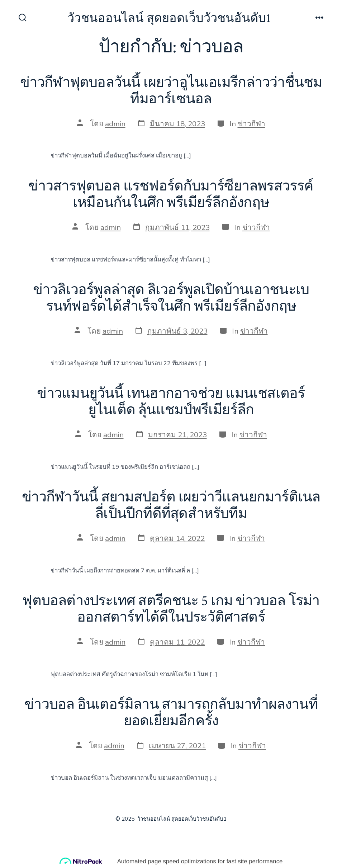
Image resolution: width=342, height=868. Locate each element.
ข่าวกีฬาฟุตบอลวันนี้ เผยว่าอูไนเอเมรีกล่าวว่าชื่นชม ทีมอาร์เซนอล (171, 91)
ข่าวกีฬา (251, 124)
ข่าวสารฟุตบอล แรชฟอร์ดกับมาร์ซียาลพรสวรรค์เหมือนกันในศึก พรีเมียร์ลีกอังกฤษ (171, 194)
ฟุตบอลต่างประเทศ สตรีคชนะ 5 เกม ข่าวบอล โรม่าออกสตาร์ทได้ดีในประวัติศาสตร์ (171, 609)
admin (115, 124)
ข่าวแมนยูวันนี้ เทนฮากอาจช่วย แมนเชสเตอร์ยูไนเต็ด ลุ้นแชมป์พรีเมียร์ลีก (171, 402)
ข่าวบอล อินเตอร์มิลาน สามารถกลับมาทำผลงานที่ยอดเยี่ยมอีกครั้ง (171, 713)
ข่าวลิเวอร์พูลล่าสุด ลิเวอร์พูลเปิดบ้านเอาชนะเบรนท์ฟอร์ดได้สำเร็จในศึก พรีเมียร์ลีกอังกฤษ (171, 298)
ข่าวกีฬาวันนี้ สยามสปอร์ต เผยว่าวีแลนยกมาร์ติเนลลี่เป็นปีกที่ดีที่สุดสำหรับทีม (171, 505)
